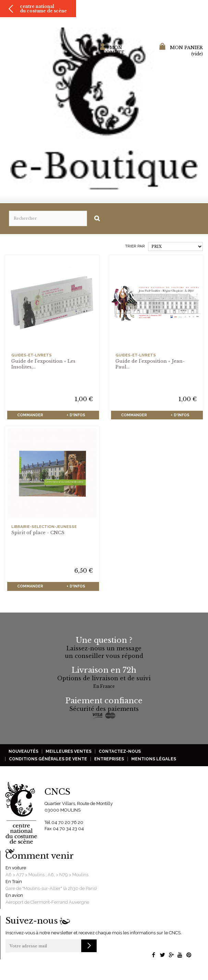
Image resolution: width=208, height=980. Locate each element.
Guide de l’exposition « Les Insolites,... (43, 364)
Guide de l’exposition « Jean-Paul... (150, 364)
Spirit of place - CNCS (38, 533)
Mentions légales (154, 759)
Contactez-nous (120, 751)
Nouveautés (23, 751)
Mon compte (114, 50)
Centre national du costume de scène (43, 9)
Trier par (135, 246)
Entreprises (109, 759)
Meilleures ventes (69, 751)
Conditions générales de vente (48, 759)
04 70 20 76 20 (67, 822)
